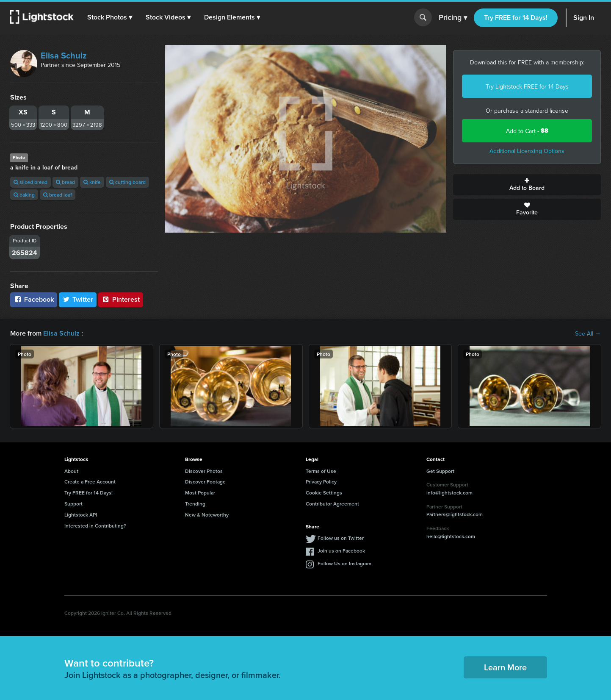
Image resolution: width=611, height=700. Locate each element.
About (71, 471)
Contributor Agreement (332, 504)
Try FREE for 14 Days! (516, 18)
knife (92, 182)
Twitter (78, 299)
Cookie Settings (324, 493)
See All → (588, 333)
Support (73, 504)
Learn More (505, 667)
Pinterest (121, 299)
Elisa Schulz (64, 55)
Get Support (440, 471)
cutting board (127, 182)
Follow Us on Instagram (344, 563)
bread (65, 182)
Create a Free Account (90, 482)
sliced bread (30, 182)
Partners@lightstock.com (455, 514)
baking (24, 195)
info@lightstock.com (449, 493)
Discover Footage (205, 482)
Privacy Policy (321, 482)
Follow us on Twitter (341, 538)
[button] (110, 17)
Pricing (453, 18)
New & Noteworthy (207, 515)
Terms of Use (321, 471)
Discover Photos (204, 471)
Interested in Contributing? (95, 526)
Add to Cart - (527, 131)
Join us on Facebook (341, 551)
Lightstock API (81, 515)
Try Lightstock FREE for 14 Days (527, 86)
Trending (195, 504)
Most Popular (200, 493)
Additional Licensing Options (527, 151)
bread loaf (58, 195)
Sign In (584, 18)
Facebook (34, 299)
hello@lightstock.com (451, 536)
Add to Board (527, 185)
